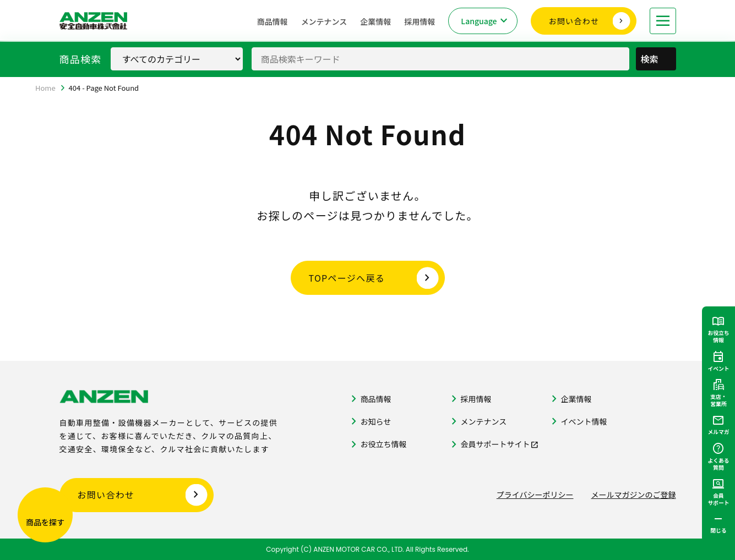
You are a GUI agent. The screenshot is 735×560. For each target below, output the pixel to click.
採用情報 (420, 21)
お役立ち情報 (384, 444)
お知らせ (376, 421)
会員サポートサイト (496, 444)
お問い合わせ (574, 21)
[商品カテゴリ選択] (177, 59)
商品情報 (273, 21)
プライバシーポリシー (535, 495)
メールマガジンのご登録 (634, 495)
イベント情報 (584, 421)
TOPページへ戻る (347, 278)
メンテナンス (324, 21)
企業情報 (375, 21)
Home (45, 88)
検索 (657, 59)
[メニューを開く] (663, 21)
